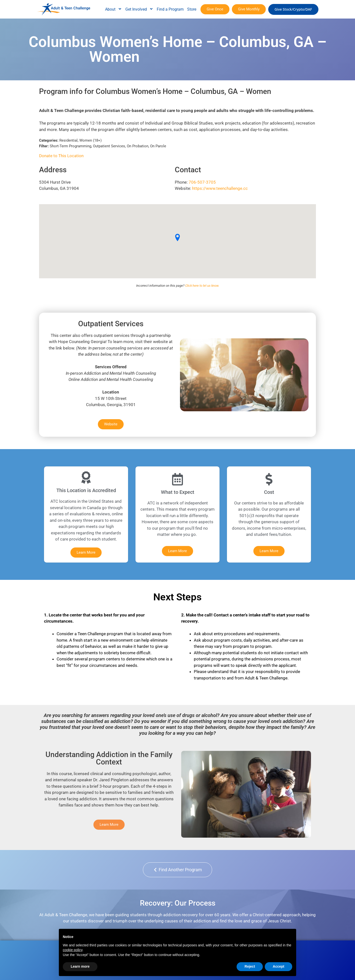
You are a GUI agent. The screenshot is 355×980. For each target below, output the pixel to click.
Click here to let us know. (202, 286)
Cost (269, 492)
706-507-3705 (202, 182)
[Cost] (269, 479)
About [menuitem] (113, 9)
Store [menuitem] (192, 9)
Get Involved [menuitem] (139, 9)
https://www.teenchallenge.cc (220, 188)
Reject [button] (250, 966)
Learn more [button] (80, 966)
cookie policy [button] (73, 950)
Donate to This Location (61, 156)
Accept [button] (278, 966)
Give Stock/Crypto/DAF (293, 9)
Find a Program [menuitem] (170, 9)
